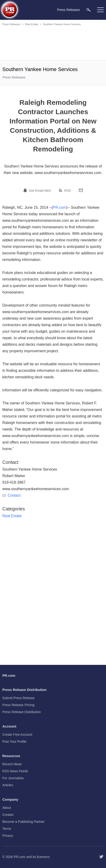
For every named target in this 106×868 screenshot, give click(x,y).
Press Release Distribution (22, 712)
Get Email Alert (40, 191)
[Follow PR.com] (101, 857)
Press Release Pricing (18, 705)
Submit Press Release (19, 698)
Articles (8, 785)
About (7, 808)
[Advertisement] (53, 44)
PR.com (60, 207)
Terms (7, 829)
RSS (68, 191)
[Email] (81, 190)
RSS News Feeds (15, 771)
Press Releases (11, 24)
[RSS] (61, 190)
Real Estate (32, 24)
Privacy (8, 836)
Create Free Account (17, 735)
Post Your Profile (14, 742)
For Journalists (13, 778)
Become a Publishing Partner (23, 822)
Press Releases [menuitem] (68, 10)
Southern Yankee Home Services (62, 24)
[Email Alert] (26, 190)
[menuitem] (89, 10)
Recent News (12, 764)
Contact (11, 495)
